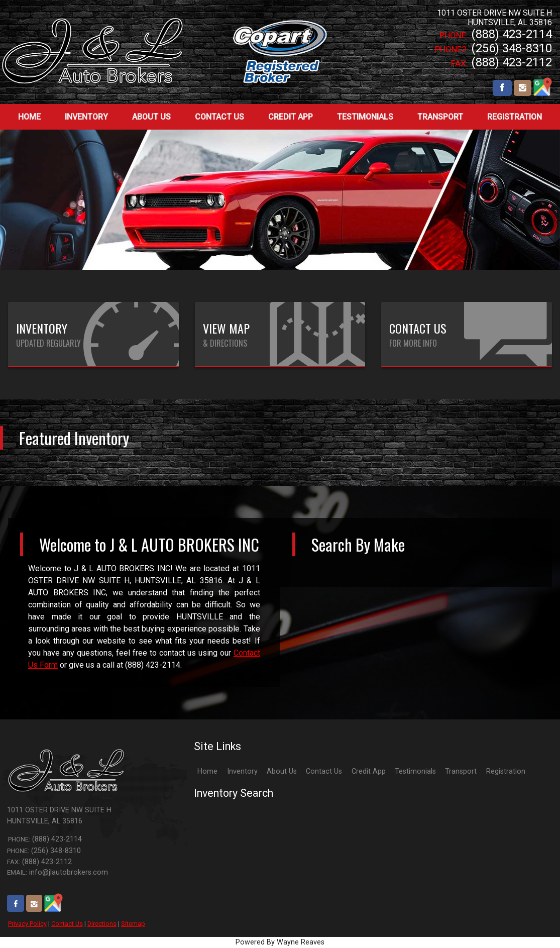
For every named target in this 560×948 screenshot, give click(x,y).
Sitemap (133, 924)
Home (207, 771)
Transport (461, 771)
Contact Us (67, 924)
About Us (282, 771)
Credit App (369, 771)
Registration (506, 771)
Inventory (242, 771)
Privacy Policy (27, 924)
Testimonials (415, 771)
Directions (102, 924)
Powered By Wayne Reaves (280, 942)
